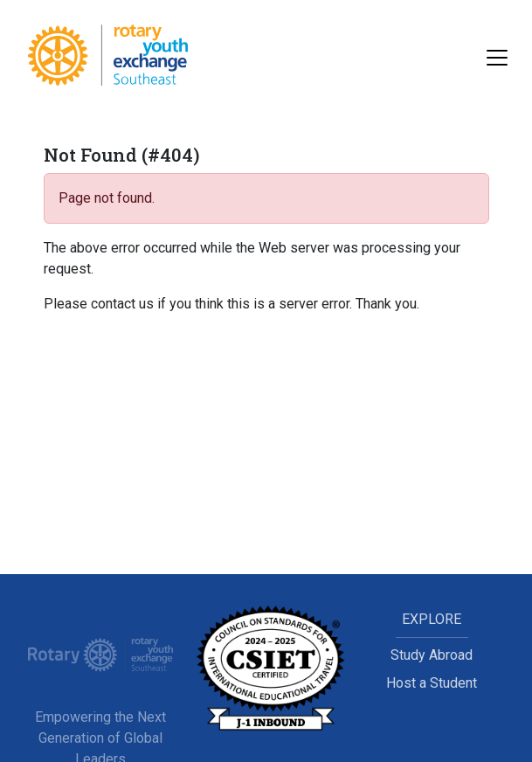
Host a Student (432, 683)
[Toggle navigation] (497, 58)
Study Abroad (432, 655)
